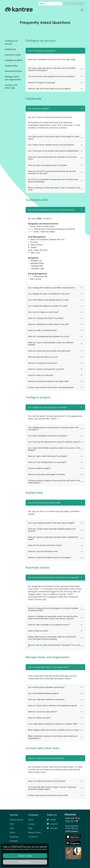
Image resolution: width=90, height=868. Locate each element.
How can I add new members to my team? (46, 699)
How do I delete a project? (39, 468)
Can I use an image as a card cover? (43, 312)
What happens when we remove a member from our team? (54, 730)
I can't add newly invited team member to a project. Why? (53, 724)
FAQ (12, 824)
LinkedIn (52, 824)
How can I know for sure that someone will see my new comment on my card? (52, 172)
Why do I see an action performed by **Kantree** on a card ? (54, 646)
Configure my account (11, 42)
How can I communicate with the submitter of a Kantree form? (52, 158)
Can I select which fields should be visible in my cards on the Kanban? (54, 449)
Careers (32, 824)
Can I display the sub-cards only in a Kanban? (47, 407)
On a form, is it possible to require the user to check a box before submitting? (53, 180)
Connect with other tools (11, 86)
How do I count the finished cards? (43, 551)
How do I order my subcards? (41, 375)
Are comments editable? (38, 109)
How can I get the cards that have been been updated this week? (53, 538)
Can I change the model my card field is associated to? (51, 288)
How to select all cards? (38, 631)
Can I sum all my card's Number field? (44, 503)
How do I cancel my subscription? (42, 712)
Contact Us (33, 837)
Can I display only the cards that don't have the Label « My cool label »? (53, 429)
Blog (30, 828)
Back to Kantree (71, 4)
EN (81, 4)
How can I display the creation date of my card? (48, 324)
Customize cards (13, 55)
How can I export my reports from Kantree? (47, 781)
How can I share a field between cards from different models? (51, 344)
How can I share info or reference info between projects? (53, 706)
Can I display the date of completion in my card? (49, 294)
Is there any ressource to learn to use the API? (48, 795)
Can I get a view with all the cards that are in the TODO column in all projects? (52, 69)
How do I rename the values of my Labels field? (48, 381)
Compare (14, 841)
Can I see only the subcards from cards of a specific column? (54, 442)
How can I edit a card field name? (42, 330)
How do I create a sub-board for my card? (46, 369)
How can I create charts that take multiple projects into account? (52, 530)
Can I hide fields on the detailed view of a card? (48, 300)
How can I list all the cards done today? (45, 545)
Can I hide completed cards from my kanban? (48, 436)
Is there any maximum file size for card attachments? (51, 387)
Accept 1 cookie (25, 856)
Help (12, 828)
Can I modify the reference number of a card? (48, 306)
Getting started (16, 820)
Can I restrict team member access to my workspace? (51, 145)
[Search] (50, 4)
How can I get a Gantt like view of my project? (48, 456)
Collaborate (10, 49)
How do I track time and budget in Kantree (46, 474)
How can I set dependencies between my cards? (49, 336)
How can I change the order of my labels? (46, 318)
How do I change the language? (42, 82)
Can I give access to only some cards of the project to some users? (54, 138)
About (31, 820)
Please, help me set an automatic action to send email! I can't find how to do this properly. (52, 638)
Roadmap (14, 837)
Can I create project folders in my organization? (48, 667)
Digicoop (69, 821)
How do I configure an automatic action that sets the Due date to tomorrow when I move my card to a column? (53, 617)
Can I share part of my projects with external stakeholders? (54, 151)
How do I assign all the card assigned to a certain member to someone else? (53, 609)
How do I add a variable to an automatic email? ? (49, 625)
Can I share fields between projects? (44, 693)
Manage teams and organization (13, 78)
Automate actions (13, 71)
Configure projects (14, 60)
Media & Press (35, 832)
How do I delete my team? (39, 718)
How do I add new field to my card (43, 357)
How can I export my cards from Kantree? (46, 758)
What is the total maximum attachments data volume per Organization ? (53, 737)
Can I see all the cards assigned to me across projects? (51, 76)
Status (13, 832)
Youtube (52, 828)
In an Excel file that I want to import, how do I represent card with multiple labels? (52, 788)
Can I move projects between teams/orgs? (46, 687)
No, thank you (25, 862)
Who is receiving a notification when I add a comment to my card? (54, 189)
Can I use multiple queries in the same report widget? (51, 523)
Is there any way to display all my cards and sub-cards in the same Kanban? (54, 482)
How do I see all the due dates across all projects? (49, 89)
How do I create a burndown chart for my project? (50, 557)
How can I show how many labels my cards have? (49, 351)
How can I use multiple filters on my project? (47, 462)
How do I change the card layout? (42, 363)
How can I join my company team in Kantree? (48, 165)
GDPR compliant (72, 831)
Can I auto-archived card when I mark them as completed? (53, 577)
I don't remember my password (42, 51)
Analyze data (11, 66)
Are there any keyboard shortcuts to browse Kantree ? (51, 210)
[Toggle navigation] (82, 10)
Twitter (52, 820)
